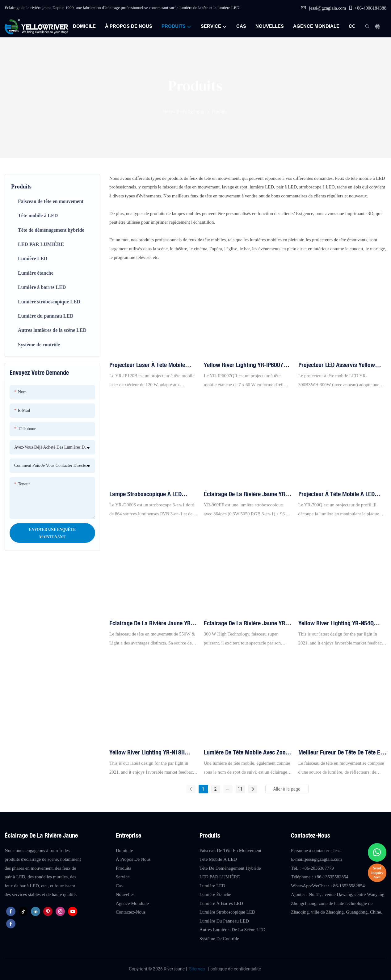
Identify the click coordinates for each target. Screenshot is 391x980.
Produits (220, 112)
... (228, 788)
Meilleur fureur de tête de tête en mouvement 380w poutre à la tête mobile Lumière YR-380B (341, 753)
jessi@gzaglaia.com (324, 8)
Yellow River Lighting (183, 112)
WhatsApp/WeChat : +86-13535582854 (328, 886)
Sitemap (197, 969)
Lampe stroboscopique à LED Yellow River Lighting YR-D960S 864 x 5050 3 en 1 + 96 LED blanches (148, 494)
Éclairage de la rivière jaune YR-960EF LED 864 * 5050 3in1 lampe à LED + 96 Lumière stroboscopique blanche (246, 494)
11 (240, 789)
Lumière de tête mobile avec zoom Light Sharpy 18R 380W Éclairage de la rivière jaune (247, 753)
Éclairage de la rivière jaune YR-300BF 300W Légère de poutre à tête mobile (246, 623)
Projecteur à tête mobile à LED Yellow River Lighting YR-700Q (336, 494)
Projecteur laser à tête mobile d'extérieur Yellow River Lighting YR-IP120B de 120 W (150, 365)
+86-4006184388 (367, 8)
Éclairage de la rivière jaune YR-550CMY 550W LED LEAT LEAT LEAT (151, 623)
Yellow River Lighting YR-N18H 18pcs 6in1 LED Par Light (147, 753)
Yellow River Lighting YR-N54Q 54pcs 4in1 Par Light (336, 623)
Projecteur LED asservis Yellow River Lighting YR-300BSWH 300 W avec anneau (341, 365)
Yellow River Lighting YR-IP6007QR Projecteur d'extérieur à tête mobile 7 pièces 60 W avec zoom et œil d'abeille (248, 365)
